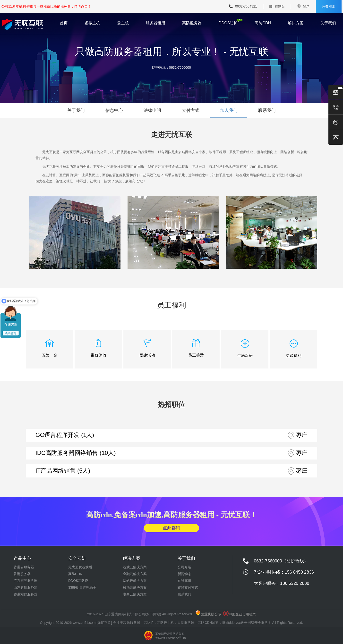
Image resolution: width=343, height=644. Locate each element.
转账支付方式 (188, 587)
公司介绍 (184, 567)
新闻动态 (184, 574)
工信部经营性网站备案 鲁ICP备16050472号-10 (171, 636)
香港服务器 (22, 574)
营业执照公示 (208, 614)
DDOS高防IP (78, 581)
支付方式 (191, 110)
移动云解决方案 (135, 587)
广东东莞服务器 (26, 581)
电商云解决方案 (135, 594)
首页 (64, 23)
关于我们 (328, 23)
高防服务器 (192, 23)
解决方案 (296, 23)
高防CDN (263, 23)
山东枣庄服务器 (26, 587)
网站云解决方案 (135, 581)
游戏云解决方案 (135, 567)
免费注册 (329, 6)
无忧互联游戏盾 (80, 567)
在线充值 (184, 581)
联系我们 (267, 110)
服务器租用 (155, 23)
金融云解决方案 (135, 574)
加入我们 (229, 110)
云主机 (123, 23)
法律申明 (152, 110)
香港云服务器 (24, 567)
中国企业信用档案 (240, 614)
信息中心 (114, 110)
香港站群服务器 (26, 594)
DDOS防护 (228, 23)
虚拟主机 (92, 23)
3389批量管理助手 (82, 587)
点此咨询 (171, 528)
